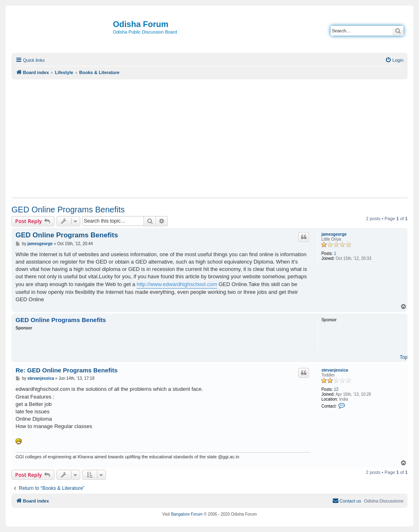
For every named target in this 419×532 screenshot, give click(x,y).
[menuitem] (394, 60)
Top (404, 357)
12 (336, 389)
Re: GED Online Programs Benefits (66, 370)
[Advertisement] (209, 138)
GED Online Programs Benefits (68, 210)
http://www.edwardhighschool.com (177, 284)
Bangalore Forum (187, 514)
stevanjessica (335, 370)
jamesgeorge (334, 234)
